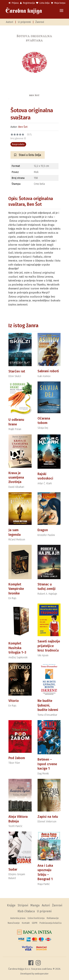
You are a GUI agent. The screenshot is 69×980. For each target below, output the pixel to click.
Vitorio (14, 701)
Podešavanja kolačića (51, 923)
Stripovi (23, 905)
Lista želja (43, 3)
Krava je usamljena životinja (16, 478)
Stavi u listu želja (28, 155)
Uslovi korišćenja (36, 918)
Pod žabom (17, 758)
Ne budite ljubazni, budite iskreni (48, 705)
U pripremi (24, 22)
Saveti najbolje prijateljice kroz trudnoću (49, 646)
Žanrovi (40, 22)
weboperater (42, 974)
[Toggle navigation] (61, 11)
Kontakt (26, 923)
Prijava (14, 3)
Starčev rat (17, 371)
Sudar (13, 869)
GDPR (35, 923)
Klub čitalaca (26, 911)
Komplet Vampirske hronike (16, 589)
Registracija (27, 3)
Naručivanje (14, 923)
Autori (9, 22)
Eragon (43, 530)
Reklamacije (53, 918)
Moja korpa (58, 3)
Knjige (11, 905)
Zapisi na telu (48, 817)
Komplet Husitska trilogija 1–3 (17, 648)
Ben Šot (23, 127)
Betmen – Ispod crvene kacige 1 (47, 764)
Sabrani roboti (48, 371)
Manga (35, 905)
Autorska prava (18, 918)
